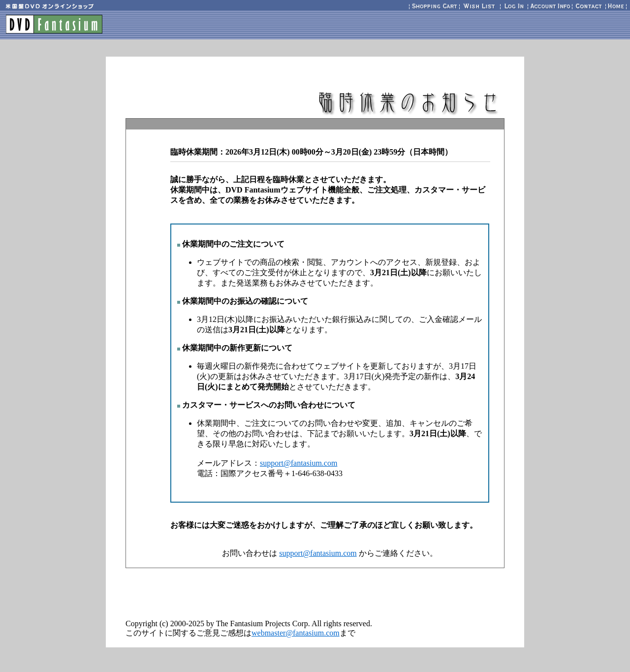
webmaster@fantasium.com (296, 633)
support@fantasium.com (299, 463)
